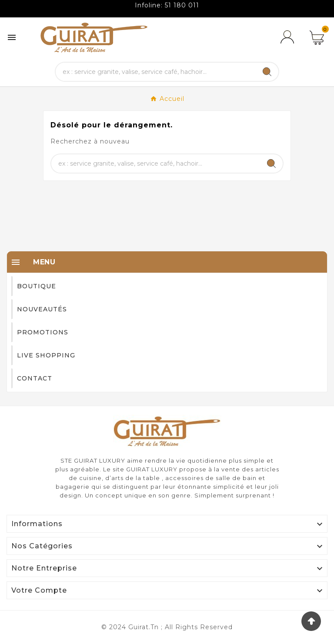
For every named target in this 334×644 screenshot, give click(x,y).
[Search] (267, 72)
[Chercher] (156, 72)
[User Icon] (289, 37)
